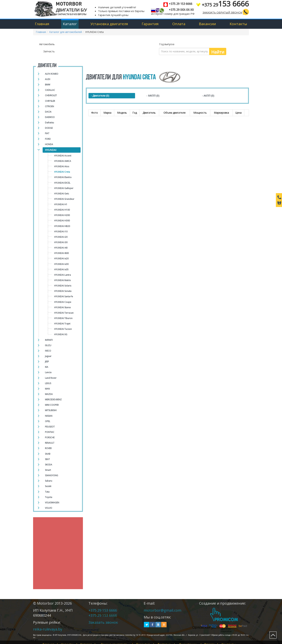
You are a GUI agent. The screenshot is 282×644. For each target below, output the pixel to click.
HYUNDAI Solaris (63, 286)
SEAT (47, 459)
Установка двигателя (109, 24)
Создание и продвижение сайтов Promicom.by (224, 615)
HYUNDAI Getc (62, 194)
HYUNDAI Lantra (62, 275)
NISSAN (49, 416)
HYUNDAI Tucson (63, 329)
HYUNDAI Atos (62, 166)
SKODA (49, 465)
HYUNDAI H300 (62, 221)
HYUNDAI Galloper (64, 188)
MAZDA (49, 394)
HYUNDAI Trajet (62, 324)
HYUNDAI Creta (62, 172)
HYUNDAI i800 (61, 253)
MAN (47, 389)
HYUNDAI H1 (61, 204)
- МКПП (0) (153, 96)
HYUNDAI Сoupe (63, 302)
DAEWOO (50, 117)
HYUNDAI (51, 150)
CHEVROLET (51, 95)
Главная (42, 24)
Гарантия (150, 24)
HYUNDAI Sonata (63, 291)
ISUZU (48, 345)
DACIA (48, 112)
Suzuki (48, 486)
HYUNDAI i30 (61, 242)
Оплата (179, 24)
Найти (218, 52)
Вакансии (207, 24)
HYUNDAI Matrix (62, 280)
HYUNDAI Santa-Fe (64, 296)
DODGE (49, 128)
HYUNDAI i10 (61, 232)
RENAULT (50, 443)
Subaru (49, 481)
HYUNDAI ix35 (61, 269)
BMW (48, 85)
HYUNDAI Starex (62, 307)
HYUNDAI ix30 (61, 264)
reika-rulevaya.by (48, 629)
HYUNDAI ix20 (61, 259)
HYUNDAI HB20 (62, 226)
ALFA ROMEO (52, 74)
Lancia (48, 372)
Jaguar (48, 356)
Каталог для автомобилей (66, 32)
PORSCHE (50, 437)
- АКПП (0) (208, 96)
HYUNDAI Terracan (64, 313)
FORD (48, 139)
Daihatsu (49, 123)
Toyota (49, 497)
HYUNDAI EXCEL (62, 183)
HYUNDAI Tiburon (63, 318)
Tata (47, 492)
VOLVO (49, 508)
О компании (196, 640)
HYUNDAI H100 (62, 210)
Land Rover (51, 378)
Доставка (171, 640)
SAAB (48, 454)
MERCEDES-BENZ (53, 400)
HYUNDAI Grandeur (64, 199)
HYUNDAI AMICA (63, 161)
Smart (48, 470)
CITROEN (49, 106)
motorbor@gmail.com (162, 610)
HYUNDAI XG (61, 334)
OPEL (48, 421)
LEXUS (48, 383)
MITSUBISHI (51, 410)
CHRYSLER (50, 101)
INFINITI (49, 340)
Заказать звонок (103, 622)
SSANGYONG (52, 475)
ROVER (48, 448)
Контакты (238, 24)
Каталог (70, 24)
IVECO (48, 351)
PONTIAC (50, 432)
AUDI (48, 79)
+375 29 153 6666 (103, 610)
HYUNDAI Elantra (63, 177)
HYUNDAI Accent (63, 156)
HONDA (49, 144)
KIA (47, 367)
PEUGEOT (50, 427)
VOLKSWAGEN (52, 503)
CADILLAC (50, 90)
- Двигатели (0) (100, 96)
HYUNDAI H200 (62, 215)
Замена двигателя (118, 640)
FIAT (47, 133)
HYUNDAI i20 (61, 237)
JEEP (47, 362)
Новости (69, 640)
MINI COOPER (52, 405)
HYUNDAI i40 (61, 248)
